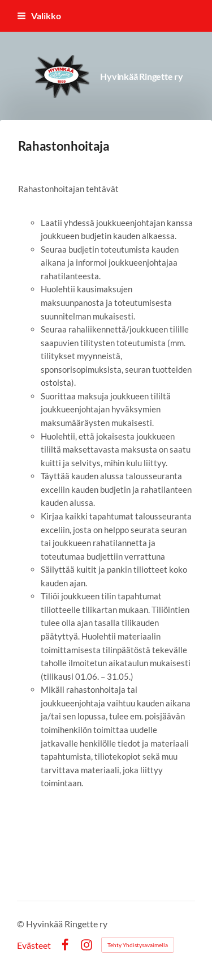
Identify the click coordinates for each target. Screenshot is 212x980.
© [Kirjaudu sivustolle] (21, 924)
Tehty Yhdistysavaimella (138, 945)
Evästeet (34, 945)
